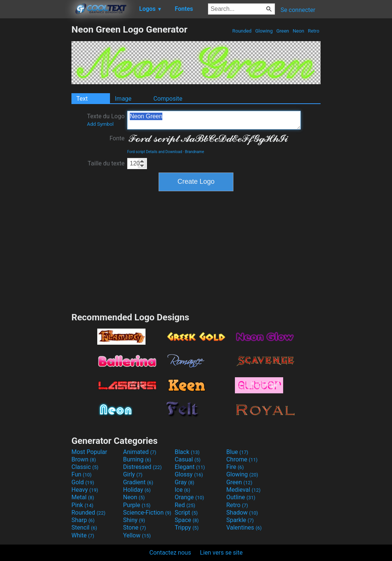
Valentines (244, 528)
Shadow (242, 513)
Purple (137, 505)
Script (186, 513)
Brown (84, 459)
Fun (82, 474)
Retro (314, 31)
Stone (134, 528)
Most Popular (89, 452)
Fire (235, 467)
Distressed (142, 467)
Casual (188, 459)
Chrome (242, 459)
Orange (189, 497)
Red (185, 505)
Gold (83, 482)
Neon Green (214, 120)
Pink (82, 505)
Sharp (83, 520)
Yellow (137, 535)
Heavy (85, 490)
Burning (137, 459)
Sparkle (240, 520)
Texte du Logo (106, 120)
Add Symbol (100, 124)
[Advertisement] (36, 136)
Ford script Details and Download (155, 152)
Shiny (134, 520)
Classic (85, 467)
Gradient (138, 482)
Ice (182, 490)
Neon (298, 31)
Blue (237, 452)
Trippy (187, 528)
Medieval (244, 490)
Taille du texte (106, 163)
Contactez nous (170, 553)
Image (123, 99)
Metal (83, 497)
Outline (241, 497)
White (83, 535)
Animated (140, 452)
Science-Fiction (147, 513)
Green (283, 31)
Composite (168, 99)
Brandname (195, 152)
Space (187, 520)
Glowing (264, 31)
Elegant (190, 467)
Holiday (137, 490)
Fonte (117, 138)
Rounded (242, 31)
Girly (133, 474)
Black (187, 452)
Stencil (84, 528)
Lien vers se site (221, 553)
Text (82, 99)
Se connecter (298, 10)
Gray (184, 482)
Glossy (189, 474)
